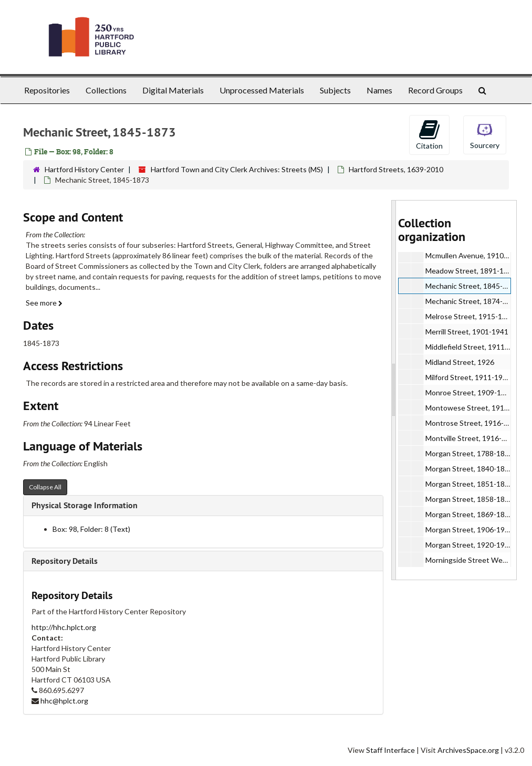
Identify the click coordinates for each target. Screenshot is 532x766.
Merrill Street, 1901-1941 (467, 332)
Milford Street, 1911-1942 (468, 377)
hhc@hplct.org (64, 701)
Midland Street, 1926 (460, 362)
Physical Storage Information (85, 505)
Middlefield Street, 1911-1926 (475, 347)
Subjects (335, 90)
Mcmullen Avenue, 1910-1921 (474, 255)
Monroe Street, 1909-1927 (470, 392)
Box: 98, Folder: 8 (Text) (91, 529)
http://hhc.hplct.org (64, 627)
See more (44, 303)
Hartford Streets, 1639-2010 (396, 169)
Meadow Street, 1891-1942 (471, 271)
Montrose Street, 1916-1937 (473, 423)
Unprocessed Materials (262, 90)
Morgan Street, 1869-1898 (469, 514)
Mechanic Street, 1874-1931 (472, 301)
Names (379, 90)
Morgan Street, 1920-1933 (469, 545)
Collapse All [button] (45, 487)
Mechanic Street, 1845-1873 (472, 286)
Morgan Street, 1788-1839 (469, 453)
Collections (106, 90)
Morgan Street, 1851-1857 (469, 484)
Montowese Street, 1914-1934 (477, 408)
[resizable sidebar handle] (394, 390)
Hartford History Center (84, 169)
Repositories (47, 90)
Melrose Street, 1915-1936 (470, 316)
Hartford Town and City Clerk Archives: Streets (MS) (237, 169)
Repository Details (65, 561)
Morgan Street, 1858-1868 (469, 499)
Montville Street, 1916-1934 (472, 438)
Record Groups (435, 90)
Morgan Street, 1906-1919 (469, 529)
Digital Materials (173, 90)
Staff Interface (390, 750)
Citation (429, 134)
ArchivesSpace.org (468, 750)
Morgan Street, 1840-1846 (469, 469)
